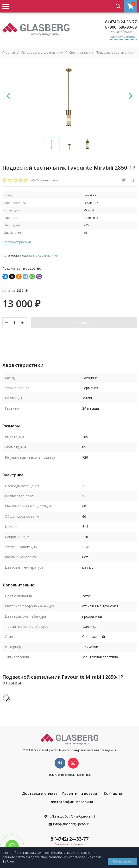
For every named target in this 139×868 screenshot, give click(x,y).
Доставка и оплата (40, 793)
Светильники (79, 52)
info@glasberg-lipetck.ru (72, 824)
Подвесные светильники (115, 52)
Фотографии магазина (72, 802)
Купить (84, 323)
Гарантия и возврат (81, 793)
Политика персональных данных (70, 775)
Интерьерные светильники (42, 52)
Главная (9, 52)
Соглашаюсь (122, 861)
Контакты (113, 793)
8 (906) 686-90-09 (121, 27)
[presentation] (8, 96)
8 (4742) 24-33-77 (121, 22)
